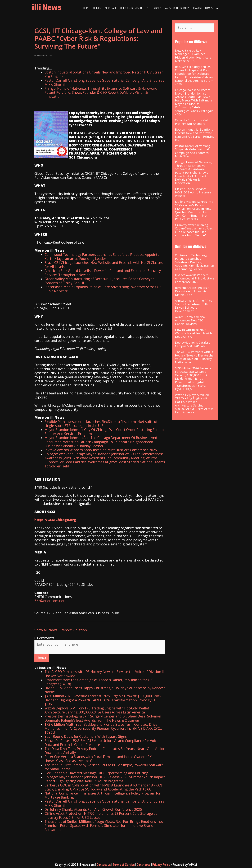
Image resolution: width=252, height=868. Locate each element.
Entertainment (154, 8)
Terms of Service (124, 864)
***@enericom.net (50, 601)
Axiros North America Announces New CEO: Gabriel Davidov (190, 320)
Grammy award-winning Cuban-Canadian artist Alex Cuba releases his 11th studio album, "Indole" (194, 230)
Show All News (46, 630)
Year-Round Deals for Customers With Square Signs (86, 736)
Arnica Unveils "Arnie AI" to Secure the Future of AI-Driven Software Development (194, 306)
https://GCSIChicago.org (55, 520)
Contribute (144, 864)
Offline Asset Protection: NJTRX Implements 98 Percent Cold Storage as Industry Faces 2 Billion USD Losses (101, 815)
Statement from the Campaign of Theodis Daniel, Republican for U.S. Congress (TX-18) (99, 682)
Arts (168, 8)
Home (86, 8)
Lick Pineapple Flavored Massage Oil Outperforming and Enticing (96, 773)
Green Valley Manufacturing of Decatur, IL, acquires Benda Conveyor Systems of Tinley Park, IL (99, 281)
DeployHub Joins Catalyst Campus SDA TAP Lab (192, 344)
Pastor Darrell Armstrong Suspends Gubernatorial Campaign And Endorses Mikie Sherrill (104, 82)
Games (209, 8)
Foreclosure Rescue (131, 8)
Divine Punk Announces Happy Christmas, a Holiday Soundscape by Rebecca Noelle (105, 690)
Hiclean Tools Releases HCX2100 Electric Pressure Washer (193, 192)
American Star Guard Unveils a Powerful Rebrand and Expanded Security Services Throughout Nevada (103, 273)
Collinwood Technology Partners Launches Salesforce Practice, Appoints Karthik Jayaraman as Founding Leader (102, 257)
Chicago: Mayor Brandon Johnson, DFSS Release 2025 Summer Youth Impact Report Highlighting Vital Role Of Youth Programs (105, 779)
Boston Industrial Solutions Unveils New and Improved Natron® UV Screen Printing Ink (104, 74)
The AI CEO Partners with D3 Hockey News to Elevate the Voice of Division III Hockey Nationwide (105, 674)
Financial (197, 8)
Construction (181, 8)
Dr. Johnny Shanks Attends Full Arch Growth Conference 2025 (93, 809)
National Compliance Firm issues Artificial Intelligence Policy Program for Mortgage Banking (103, 795)
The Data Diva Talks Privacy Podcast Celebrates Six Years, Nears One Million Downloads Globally (105, 751)
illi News (47, 8)
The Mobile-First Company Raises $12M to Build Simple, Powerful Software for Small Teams (104, 767)
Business (97, 8)
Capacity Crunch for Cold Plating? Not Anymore (192, 122)
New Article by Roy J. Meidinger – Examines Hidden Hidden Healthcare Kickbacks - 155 (193, 56)
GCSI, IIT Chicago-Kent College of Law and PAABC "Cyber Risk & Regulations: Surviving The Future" (99, 38)
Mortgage (111, 8)
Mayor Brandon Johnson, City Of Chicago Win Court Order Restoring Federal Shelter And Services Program (105, 432)
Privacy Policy (161, 864)
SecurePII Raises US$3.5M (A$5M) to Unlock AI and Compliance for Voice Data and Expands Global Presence (101, 743)
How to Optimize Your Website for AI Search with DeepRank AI (193, 333)
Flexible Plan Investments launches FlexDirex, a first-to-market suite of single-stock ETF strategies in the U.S (101, 424)
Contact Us (104, 864)
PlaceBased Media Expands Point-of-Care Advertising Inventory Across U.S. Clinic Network (104, 289)
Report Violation (74, 630)
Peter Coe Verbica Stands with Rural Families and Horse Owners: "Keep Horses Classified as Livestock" (101, 759)
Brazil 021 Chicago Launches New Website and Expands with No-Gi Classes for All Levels (104, 265)
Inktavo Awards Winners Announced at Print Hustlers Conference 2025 (101, 450)
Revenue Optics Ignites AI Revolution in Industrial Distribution (193, 291)
